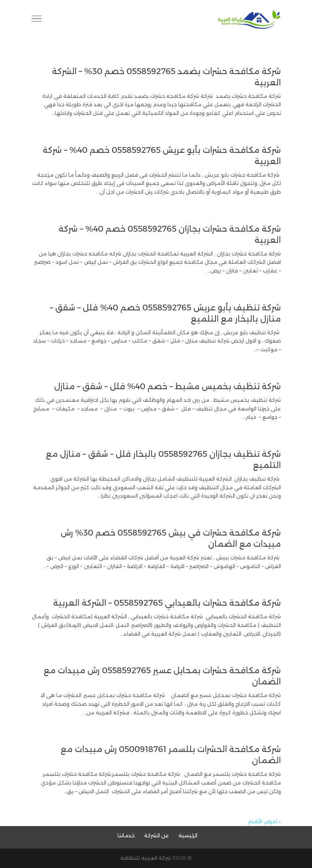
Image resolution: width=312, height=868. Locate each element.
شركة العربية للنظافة (146, 858)
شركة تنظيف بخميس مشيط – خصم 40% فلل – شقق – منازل (168, 386)
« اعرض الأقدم (264, 821)
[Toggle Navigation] (37, 20)
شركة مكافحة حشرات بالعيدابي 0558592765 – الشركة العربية (167, 603)
